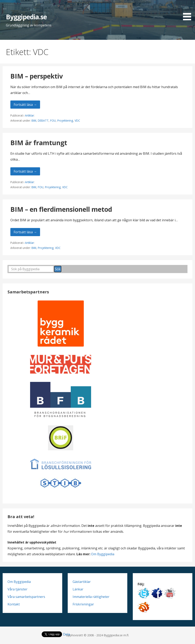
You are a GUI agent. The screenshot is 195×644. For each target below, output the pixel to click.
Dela (66, 634)
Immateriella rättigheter (91, 597)
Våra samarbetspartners (26, 597)
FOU (53, 120)
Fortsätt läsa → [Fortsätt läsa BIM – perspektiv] (25, 105)
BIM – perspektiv (37, 76)
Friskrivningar (83, 604)
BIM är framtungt (39, 143)
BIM (34, 120)
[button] (188, 11)
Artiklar (29, 115)
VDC (77, 120)
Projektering (65, 120)
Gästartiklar (82, 582)
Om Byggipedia (103, 554)
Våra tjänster (17, 589)
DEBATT (43, 120)
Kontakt (14, 604)
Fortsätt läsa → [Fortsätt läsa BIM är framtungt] (25, 171)
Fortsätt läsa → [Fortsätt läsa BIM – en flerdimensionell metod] (25, 232)
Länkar (78, 589)
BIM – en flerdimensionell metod (61, 209)
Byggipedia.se (26, 17)
